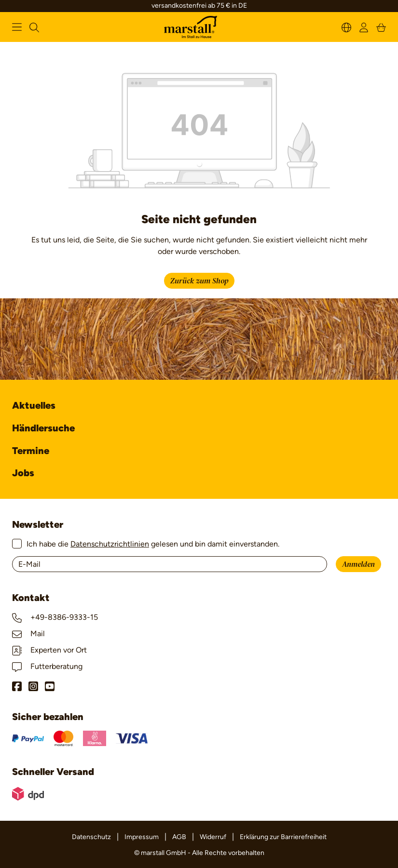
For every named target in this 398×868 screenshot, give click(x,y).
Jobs (23, 473)
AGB (179, 837)
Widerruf (213, 837)
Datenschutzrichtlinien (110, 544)
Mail (28, 634)
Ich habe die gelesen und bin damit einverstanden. (153, 544)
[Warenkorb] (381, 27)
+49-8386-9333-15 (55, 617)
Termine (31, 451)
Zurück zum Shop (199, 281)
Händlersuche (43, 428)
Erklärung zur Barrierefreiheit (283, 837)
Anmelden (358, 564)
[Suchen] (34, 27)
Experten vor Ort (49, 650)
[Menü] (17, 27)
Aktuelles (34, 405)
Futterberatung (47, 666)
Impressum (142, 837)
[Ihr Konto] (364, 27)
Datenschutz (91, 837)
